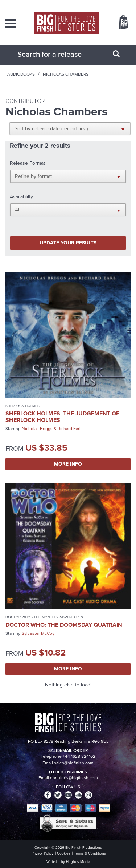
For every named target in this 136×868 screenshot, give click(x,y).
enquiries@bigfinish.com (74, 778)
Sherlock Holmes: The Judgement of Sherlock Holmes (62, 417)
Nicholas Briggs (37, 429)
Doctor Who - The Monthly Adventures (44, 617)
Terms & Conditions (90, 853)
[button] (70, 128)
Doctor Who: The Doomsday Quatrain (64, 625)
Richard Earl (69, 429)
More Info (68, 464)
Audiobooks (21, 74)
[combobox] (59, 54)
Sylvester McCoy (38, 633)
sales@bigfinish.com (74, 763)
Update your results (68, 243)
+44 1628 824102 (79, 756)
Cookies (64, 853)
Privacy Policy (42, 853)
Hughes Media (78, 862)
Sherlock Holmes (22, 406)
